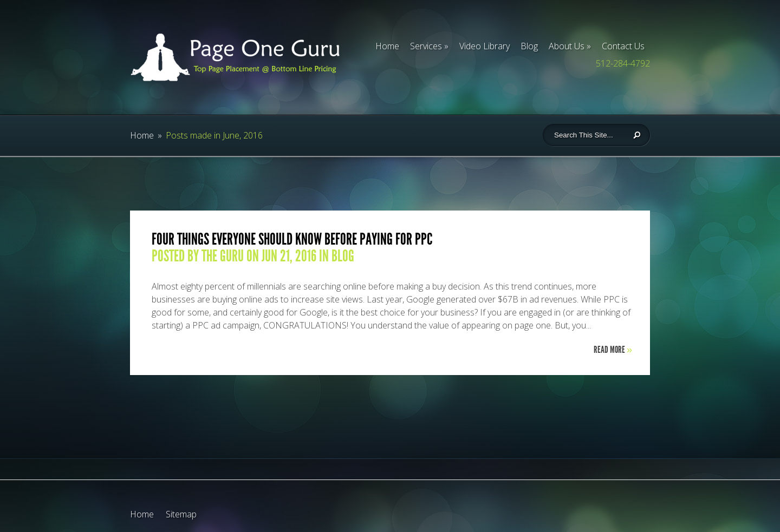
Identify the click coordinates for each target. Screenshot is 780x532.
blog (343, 256)
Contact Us (623, 46)
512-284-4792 (623, 63)
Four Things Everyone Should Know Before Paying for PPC (292, 239)
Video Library (485, 46)
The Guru (223, 256)
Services (426, 46)
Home (387, 46)
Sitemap (181, 514)
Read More (613, 350)
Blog (529, 46)
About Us (567, 46)
